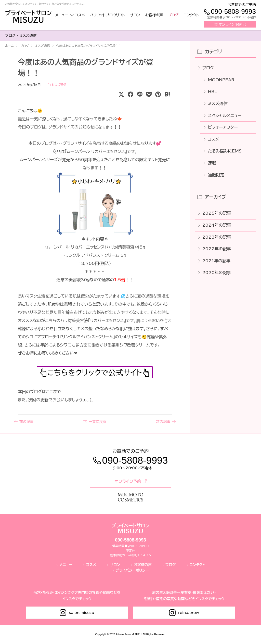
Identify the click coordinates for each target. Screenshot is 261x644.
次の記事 (163, 422)
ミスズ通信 (59, 85)
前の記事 (27, 422)
